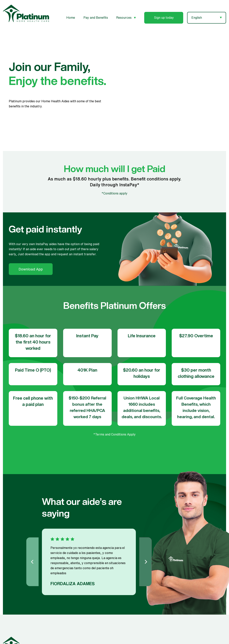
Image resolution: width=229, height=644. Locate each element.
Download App (31, 269)
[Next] (145, 562)
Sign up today (164, 18)
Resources (126, 18)
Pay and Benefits (96, 18)
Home (71, 18)
